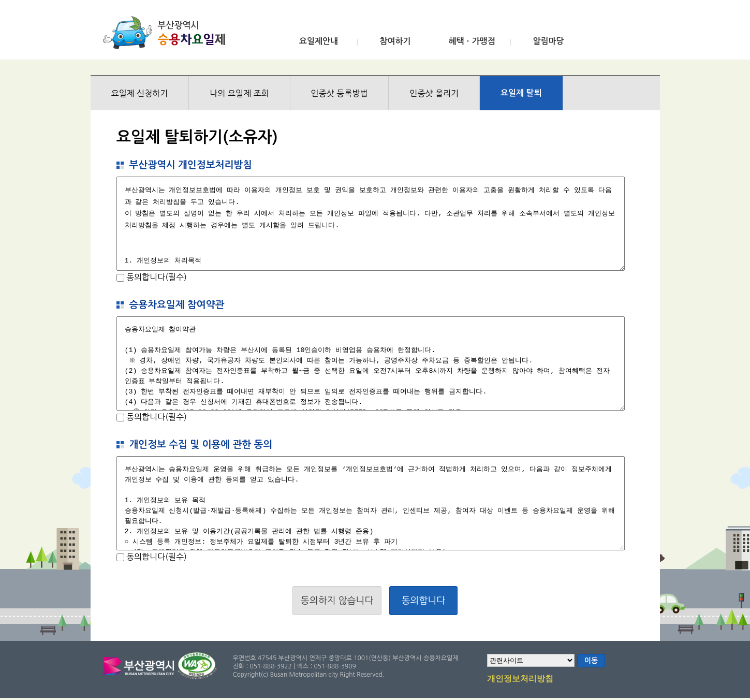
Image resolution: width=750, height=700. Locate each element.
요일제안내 (319, 41)
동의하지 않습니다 (337, 601)
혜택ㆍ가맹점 (472, 41)
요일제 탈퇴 (521, 93)
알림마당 (548, 41)
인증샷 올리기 (434, 93)
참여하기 (395, 41)
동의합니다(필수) (156, 277)
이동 (591, 661)
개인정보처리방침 (520, 679)
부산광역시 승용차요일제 (167, 33)
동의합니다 (424, 601)
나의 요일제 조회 (239, 93)
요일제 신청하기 (140, 93)
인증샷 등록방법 (340, 93)
